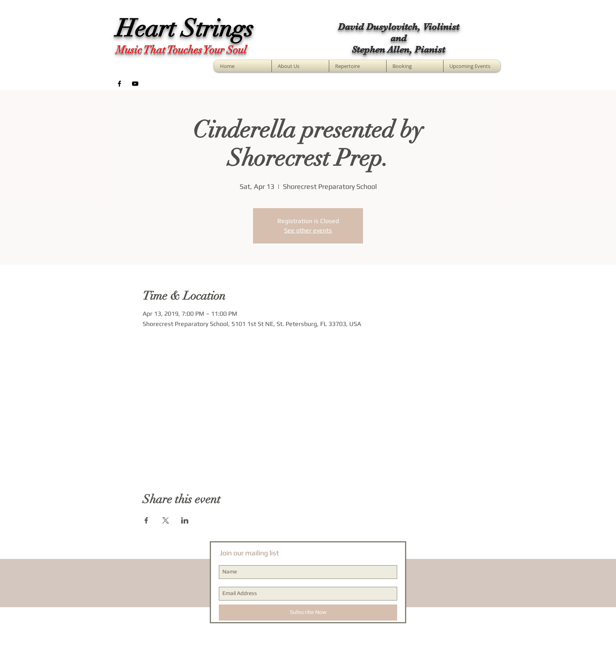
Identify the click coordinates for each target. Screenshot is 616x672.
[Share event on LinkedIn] (185, 520)
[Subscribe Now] (308, 612)
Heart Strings (185, 29)
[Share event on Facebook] (146, 520)
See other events (308, 230)
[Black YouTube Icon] (135, 84)
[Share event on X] (166, 520)
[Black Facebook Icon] (119, 84)
